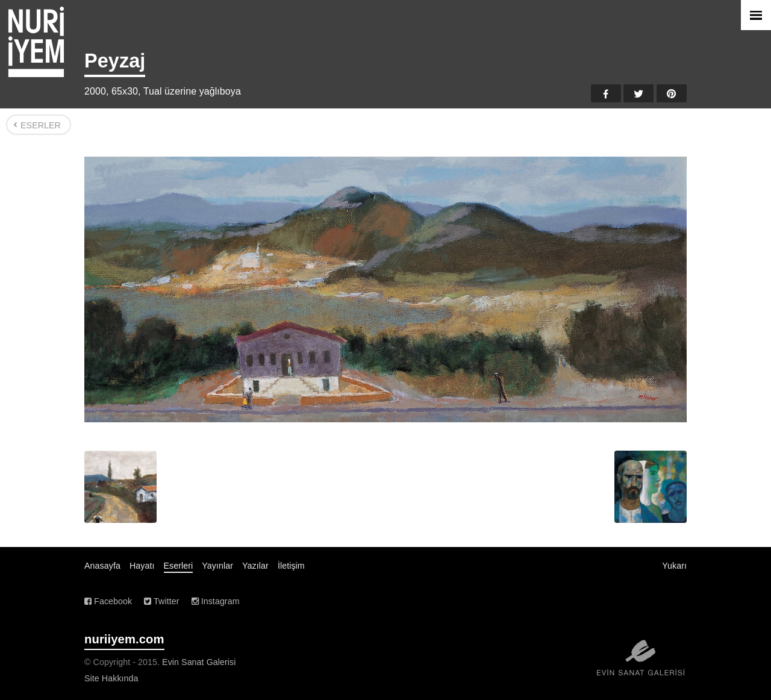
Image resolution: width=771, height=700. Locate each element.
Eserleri (179, 566)
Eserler (41, 125)
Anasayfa (102, 566)
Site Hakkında (111, 678)
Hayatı (142, 566)
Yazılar (255, 566)
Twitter (638, 93)
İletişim (291, 566)
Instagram (216, 601)
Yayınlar (217, 566)
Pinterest (672, 93)
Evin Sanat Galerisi (199, 662)
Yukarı (674, 566)
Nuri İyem (36, 42)
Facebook (606, 93)
